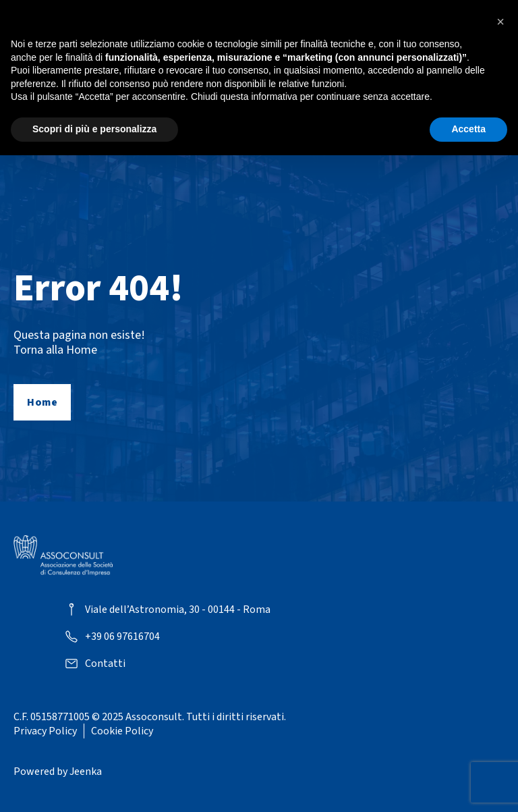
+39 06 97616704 (122, 637)
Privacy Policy (45, 731)
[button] (500, 22)
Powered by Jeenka (58, 772)
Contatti (105, 664)
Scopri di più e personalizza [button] (94, 129)
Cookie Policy (122, 731)
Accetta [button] (468, 129)
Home (42, 402)
